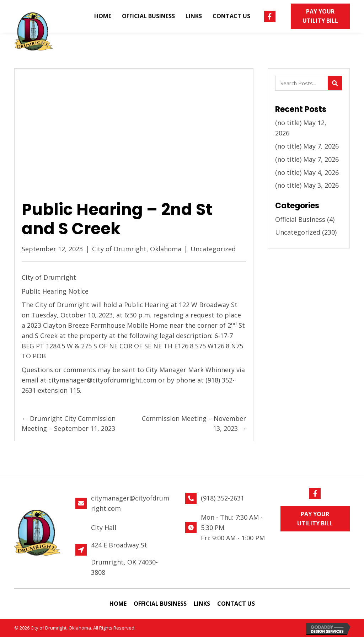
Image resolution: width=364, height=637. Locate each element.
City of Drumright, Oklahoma (137, 249)
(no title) (288, 123)
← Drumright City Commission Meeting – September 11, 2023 (69, 424)
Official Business (300, 219)
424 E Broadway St (119, 545)
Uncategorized (213, 249)
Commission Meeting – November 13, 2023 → (194, 424)
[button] (270, 16)
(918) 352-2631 (223, 498)
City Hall (104, 528)
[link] (103, 16)
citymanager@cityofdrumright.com (102, 380)
